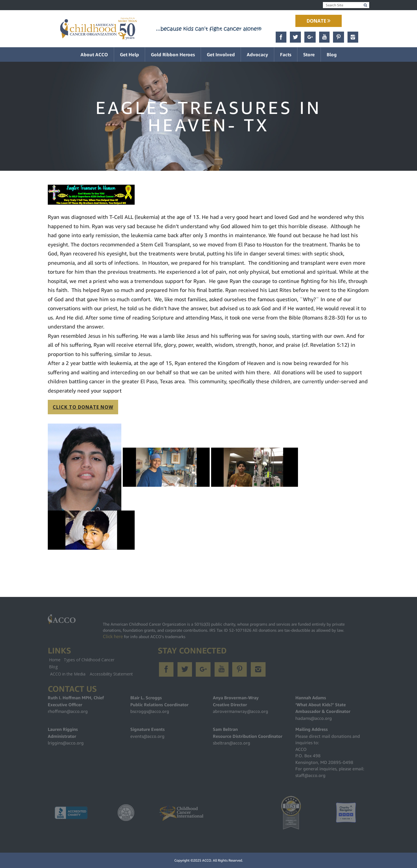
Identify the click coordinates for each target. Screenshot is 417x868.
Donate (319, 21)
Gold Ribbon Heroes (173, 55)
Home (55, 660)
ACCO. (207, 860)
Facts (286, 55)
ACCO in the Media (68, 674)
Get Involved (221, 55)
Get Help (129, 55)
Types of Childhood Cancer (89, 660)
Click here (113, 636)
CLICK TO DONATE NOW (83, 407)
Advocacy (257, 55)
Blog (332, 55)
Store (309, 55)
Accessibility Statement (111, 674)
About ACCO (94, 55)
